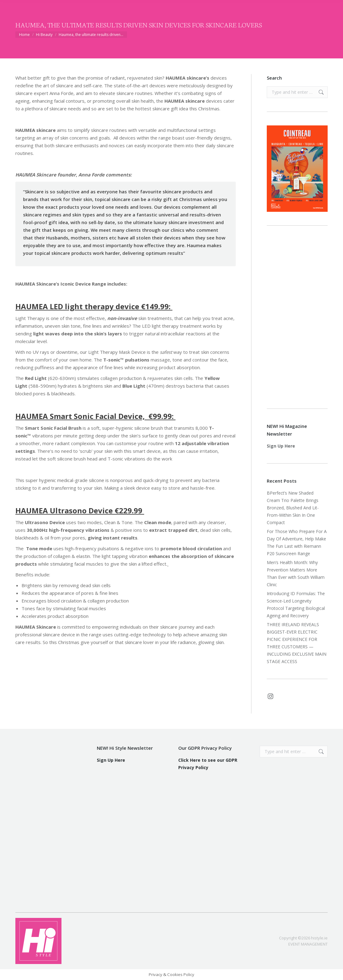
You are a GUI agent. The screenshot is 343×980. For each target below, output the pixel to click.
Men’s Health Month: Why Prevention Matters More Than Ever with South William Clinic (296, 573)
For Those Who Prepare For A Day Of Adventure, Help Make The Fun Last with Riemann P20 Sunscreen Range (297, 542)
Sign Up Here (281, 446)
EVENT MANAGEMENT (308, 944)
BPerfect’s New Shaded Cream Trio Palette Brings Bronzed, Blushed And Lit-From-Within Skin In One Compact (293, 508)
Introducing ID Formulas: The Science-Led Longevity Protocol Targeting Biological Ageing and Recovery (296, 605)
